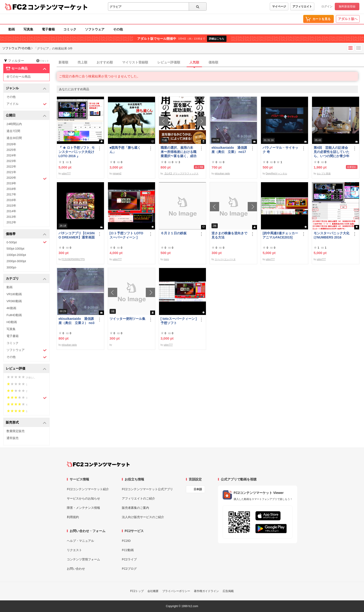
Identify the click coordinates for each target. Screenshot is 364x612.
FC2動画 (128, 550)
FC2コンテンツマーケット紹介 (88, 489)
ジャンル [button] (26, 88)
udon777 (66, 174)
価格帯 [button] (26, 234)
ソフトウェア (95, 29)
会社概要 (153, 591)
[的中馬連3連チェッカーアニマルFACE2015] (280, 235)
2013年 (11, 217)
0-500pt (27, 242)
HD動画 (12, 322)
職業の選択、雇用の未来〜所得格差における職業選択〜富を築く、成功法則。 (179, 152)
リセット (43, 61)
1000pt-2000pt (16, 255)
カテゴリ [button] (26, 279)
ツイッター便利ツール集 (127, 319)
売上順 (82, 62)
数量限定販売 (16, 431)
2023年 (11, 161)
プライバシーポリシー (176, 591)
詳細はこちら (217, 39)
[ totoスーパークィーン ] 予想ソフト (179, 321)
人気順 (194, 62)
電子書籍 (48, 29)
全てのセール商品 (19, 77)
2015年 (11, 206)
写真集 (28, 29)
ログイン (327, 7)
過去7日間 (13, 131)
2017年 (11, 194)
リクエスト (74, 550)
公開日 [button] (26, 116)
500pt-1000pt (15, 249)
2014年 (11, 211)
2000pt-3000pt (16, 261)
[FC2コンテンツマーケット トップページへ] (98, 464)
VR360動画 (14, 301)
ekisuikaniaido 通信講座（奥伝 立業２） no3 (76, 321)
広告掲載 (228, 591)
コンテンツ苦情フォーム (83, 559)
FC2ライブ (129, 559)
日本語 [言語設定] (198, 489)
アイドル (27, 104)
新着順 (63, 62)
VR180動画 (14, 294)
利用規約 (73, 517)
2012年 (11, 222)
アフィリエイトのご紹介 (138, 498)
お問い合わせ (76, 569)
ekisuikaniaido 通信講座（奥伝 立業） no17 (229, 150)
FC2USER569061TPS (73, 259)
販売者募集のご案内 (135, 508)
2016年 (11, 200)
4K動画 (11, 308)
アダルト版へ (348, 19)
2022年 (11, 167)
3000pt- (12, 267)
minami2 (117, 174)
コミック (70, 29)
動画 (12, 29)
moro (166, 259)
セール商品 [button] (26, 69)
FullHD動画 (14, 315)
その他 (118, 29)
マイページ (279, 7)
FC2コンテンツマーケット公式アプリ (147, 489)
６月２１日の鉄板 (174, 233)
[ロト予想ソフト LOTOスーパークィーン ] (126, 235)
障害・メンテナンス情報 (83, 508)
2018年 (11, 189)
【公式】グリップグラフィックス (181, 174)
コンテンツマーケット (58, 7)
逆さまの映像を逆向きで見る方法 (229, 235)
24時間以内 (14, 124)
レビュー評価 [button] (26, 369)
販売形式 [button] (26, 423)
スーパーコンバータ (225, 259)
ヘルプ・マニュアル (80, 541)
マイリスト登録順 (135, 62)
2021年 (11, 172)
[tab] (210, 63)
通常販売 (13, 438)
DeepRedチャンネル (276, 174)
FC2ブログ (129, 569)
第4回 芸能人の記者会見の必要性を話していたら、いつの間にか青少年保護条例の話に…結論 (331, 152)
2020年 (27, 178)
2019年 (11, 183)
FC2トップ (137, 591)
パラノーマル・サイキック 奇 (280, 150)
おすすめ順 (105, 62)
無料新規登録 (347, 7)
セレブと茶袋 (324, 174)
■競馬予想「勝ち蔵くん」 (125, 150)
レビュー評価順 (169, 62)
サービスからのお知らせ (83, 498)
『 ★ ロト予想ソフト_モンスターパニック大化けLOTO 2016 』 (77, 152)
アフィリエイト (302, 7)
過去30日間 (14, 138)
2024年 (11, 155)
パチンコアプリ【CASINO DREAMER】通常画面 (77, 235)
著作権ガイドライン (206, 591)
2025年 (11, 150)
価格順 (213, 62)
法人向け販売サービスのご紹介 (143, 517)
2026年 (11, 144)
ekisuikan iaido (222, 174)
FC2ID (126, 541)
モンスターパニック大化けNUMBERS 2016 (331, 235)
